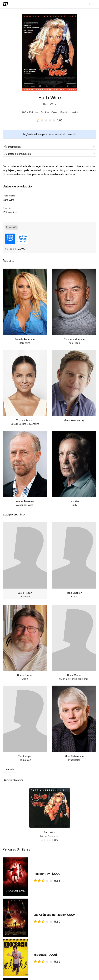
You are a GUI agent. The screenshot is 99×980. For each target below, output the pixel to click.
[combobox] (49, 147)
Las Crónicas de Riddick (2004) (55, 915)
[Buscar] (89, 4)
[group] (49, 227)
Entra (39, 134)
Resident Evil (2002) (48, 874)
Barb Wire (49, 832)
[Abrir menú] (94, 4)
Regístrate (28, 134)
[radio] (12, 227)
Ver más (10, 769)
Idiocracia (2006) (45, 955)
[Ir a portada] (5, 4)
